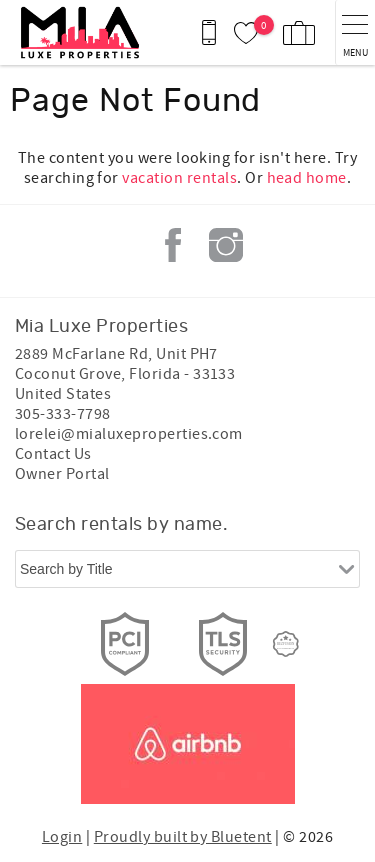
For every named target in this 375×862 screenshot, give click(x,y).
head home (307, 178)
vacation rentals (179, 178)
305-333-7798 (63, 414)
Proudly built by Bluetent (183, 837)
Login (62, 837)
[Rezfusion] (286, 644)
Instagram (226, 245)
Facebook (173, 245)
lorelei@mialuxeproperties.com (129, 434)
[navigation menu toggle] (355, 32)
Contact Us (53, 454)
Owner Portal (62, 474)
